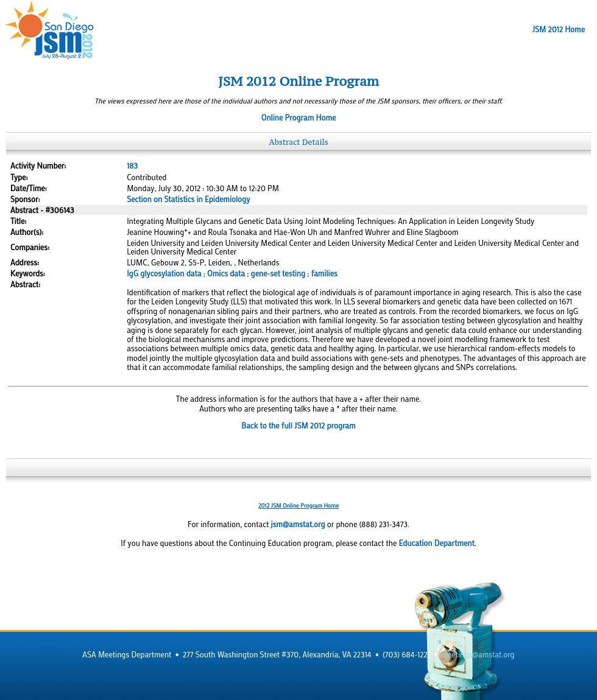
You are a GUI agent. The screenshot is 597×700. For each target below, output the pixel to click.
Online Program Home (299, 117)
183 (132, 166)
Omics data (226, 273)
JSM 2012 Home (559, 29)
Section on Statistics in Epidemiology (188, 199)
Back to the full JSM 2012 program (298, 425)
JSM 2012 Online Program (298, 81)
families (324, 273)
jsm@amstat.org (298, 524)
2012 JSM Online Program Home (298, 506)
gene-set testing (278, 273)
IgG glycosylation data (164, 273)
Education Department (437, 543)
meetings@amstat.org (478, 654)
